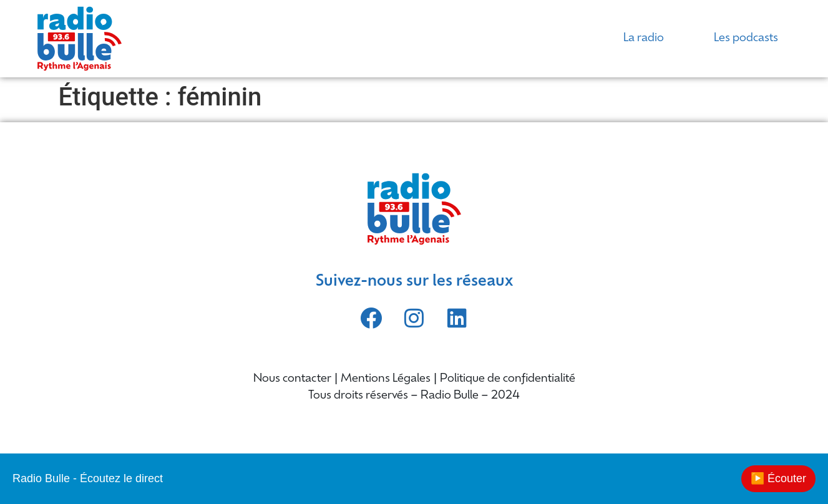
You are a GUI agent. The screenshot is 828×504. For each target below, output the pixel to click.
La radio (644, 38)
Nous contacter (292, 379)
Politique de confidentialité (508, 379)
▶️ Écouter (778, 478)
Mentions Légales (386, 379)
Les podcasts (746, 38)
